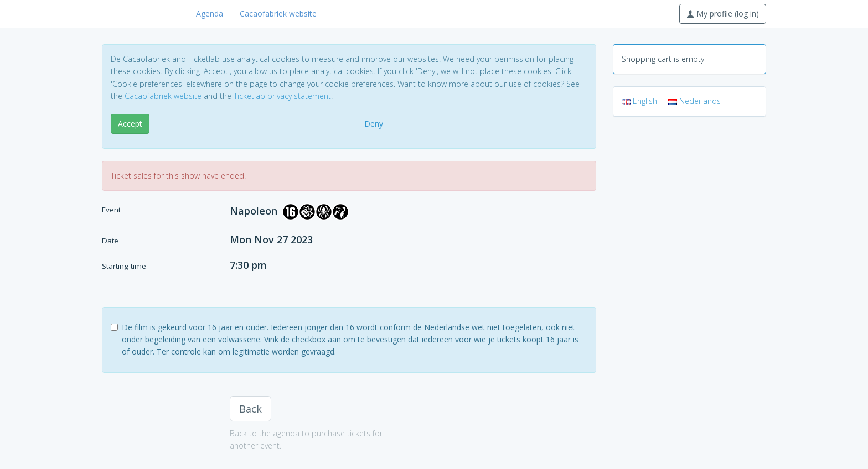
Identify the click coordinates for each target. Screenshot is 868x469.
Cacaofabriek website (278, 14)
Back (250, 409)
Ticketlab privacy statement (282, 96)
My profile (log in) (723, 14)
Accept (130, 124)
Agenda (210, 14)
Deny (374, 124)
